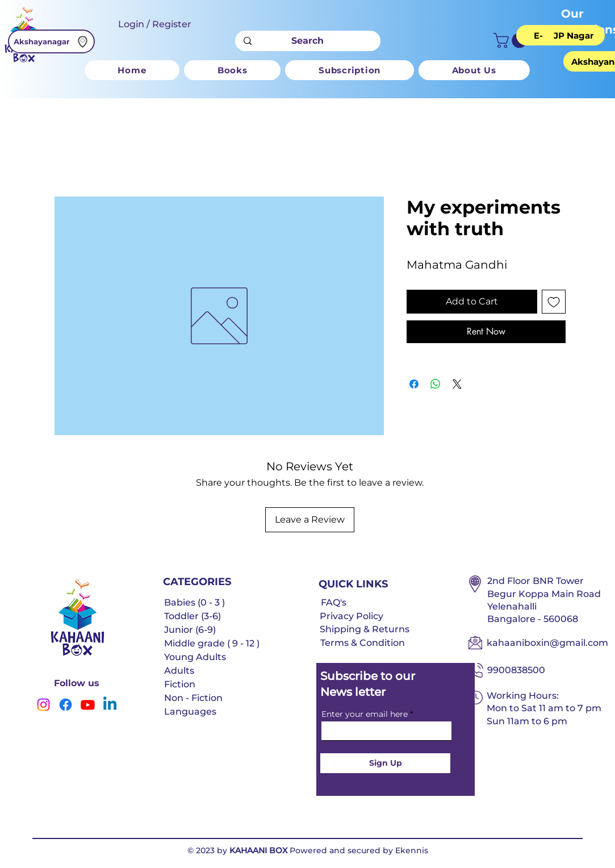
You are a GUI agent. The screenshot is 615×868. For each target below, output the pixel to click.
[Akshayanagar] (51, 41)
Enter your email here (365, 714)
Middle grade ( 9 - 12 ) (212, 643)
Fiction (180, 684)
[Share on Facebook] (414, 384)
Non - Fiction (193, 698)
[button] (512, 41)
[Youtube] (88, 705)
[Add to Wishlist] (554, 302)
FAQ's (334, 602)
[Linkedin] (110, 705)
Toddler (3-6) (193, 616)
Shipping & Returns (365, 629)
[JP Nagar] (574, 35)
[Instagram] (43, 705)
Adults (179, 671)
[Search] (307, 41)
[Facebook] (66, 705)
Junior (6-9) (190, 630)
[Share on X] (457, 384)
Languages (190, 711)
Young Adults (195, 657)
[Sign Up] (385, 763)
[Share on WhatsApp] (436, 384)
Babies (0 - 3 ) (194, 602)
